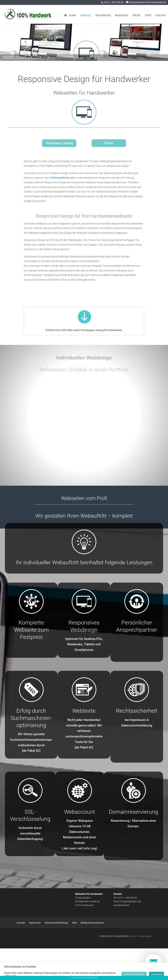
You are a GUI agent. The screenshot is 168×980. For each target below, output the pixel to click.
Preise (136, 14)
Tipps (148, 14)
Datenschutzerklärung (56, 954)
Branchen (122, 14)
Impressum (35, 954)
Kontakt (161, 14)
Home (70, 14)
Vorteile (86, 14)
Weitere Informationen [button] (134, 974)
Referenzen (103, 14)
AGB (74, 954)
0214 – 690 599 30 (114, 2)
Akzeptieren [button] (156, 974)
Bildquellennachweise (92, 954)
